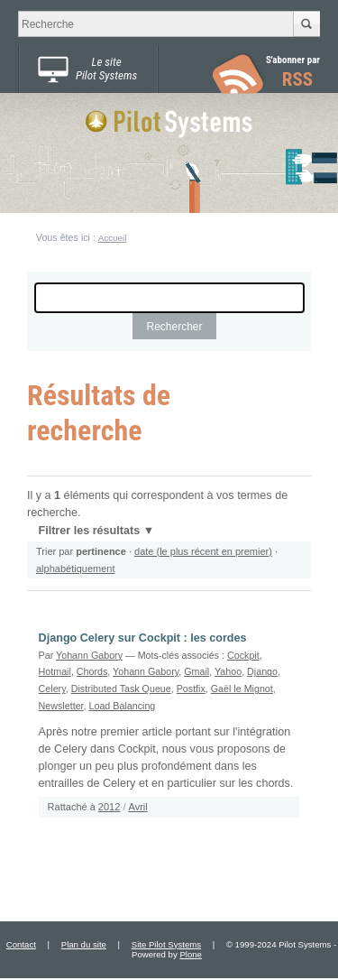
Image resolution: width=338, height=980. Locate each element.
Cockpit (243, 655)
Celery (52, 689)
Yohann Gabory (89, 655)
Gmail (196, 671)
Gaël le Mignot (242, 689)
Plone (191, 954)
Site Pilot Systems (166, 944)
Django (262, 671)
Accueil (113, 238)
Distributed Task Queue (121, 689)
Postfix (191, 689)
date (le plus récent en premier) (203, 551)
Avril (138, 807)
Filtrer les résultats (89, 531)
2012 (109, 807)
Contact (21, 944)
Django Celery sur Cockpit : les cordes (143, 638)
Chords (92, 671)
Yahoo (228, 671)
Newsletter (61, 706)
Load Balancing (123, 706)
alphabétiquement (75, 569)
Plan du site (84, 944)
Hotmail (55, 671)
